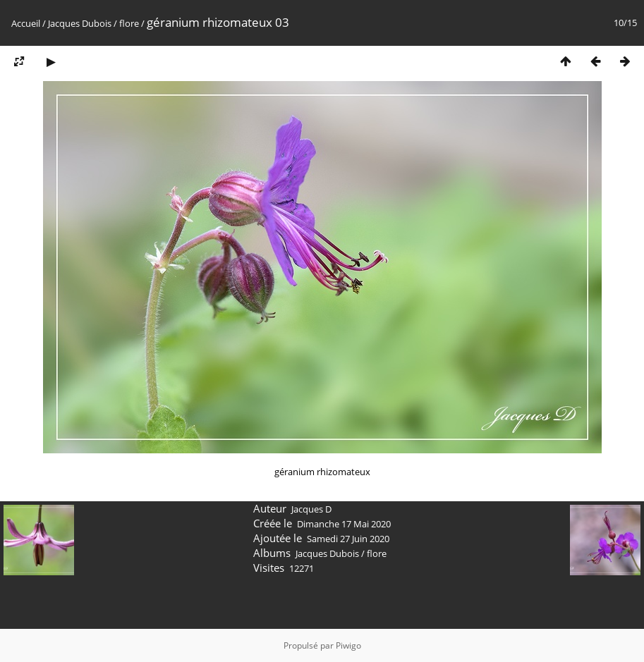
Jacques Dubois (81, 23)
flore (129, 23)
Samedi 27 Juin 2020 (348, 539)
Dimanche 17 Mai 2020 (344, 524)
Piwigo (348, 645)
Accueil (26, 23)
